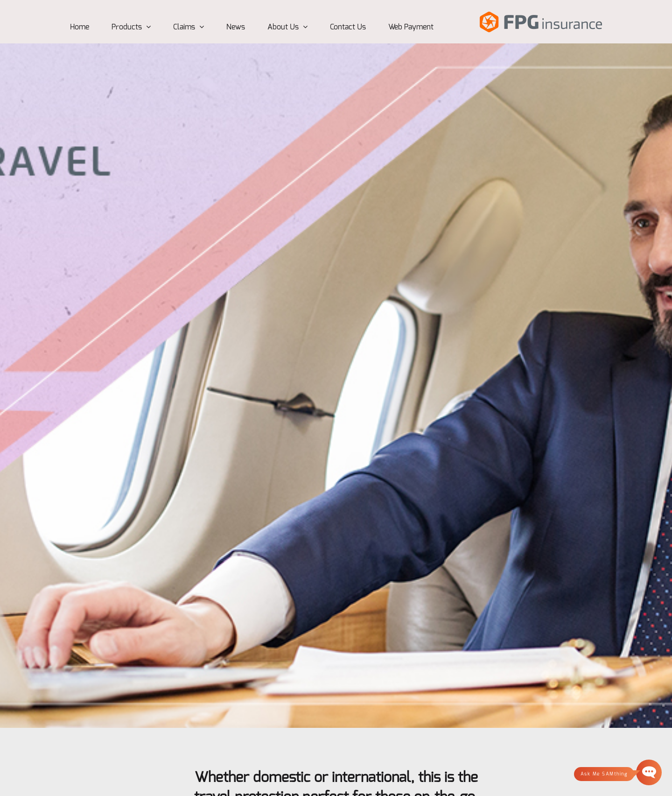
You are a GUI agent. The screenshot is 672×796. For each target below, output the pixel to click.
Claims (189, 27)
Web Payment (411, 27)
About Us (287, 27)
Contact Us (348, 27)
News (236, 27)
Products (131, 27)
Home (80, 27)
